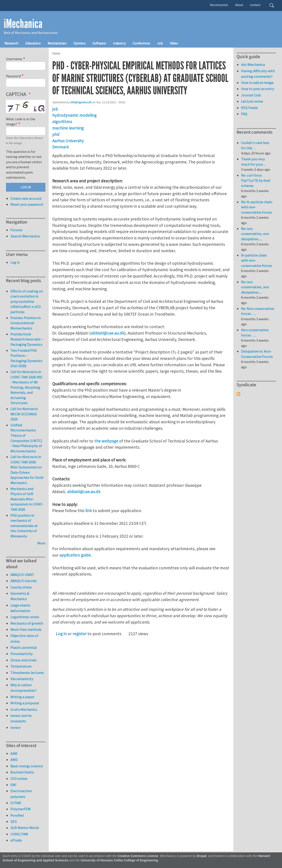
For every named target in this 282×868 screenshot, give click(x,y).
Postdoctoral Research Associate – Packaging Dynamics (27, 339)
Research (11, 43)
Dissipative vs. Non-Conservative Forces (257, 354)
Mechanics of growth (27, 623)
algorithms (62, 122)
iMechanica (23, 24)
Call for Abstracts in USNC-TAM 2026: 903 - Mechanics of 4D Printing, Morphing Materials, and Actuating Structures (26, 387)
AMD (14, 760)
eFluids (16, 840)
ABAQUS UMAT (22, 575)
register (80, 634)
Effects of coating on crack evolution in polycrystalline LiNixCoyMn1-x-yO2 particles (27, 302)
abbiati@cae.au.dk (108, 333)
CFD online (19, 779)
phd (56, 134)
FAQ (244, 114)
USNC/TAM (19, 834)
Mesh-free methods (26, 629)
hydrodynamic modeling (74, 115)
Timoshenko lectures (27, 673)
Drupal (202, 856)
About (239, 5)
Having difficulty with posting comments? (258, 74)
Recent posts (219, 5)
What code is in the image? (21, 122)
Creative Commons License (138, 856)
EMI (13, 785)
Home (56, 53)
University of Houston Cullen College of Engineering (119, 860)
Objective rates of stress (24, 638)
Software (99, 43)
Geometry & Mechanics (20, 596)
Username (14, 59)
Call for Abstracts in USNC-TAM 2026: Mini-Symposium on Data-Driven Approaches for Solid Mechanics (27, 470)
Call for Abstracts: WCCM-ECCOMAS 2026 (24, 414)
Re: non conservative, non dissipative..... (255, 287)
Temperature (21, 666)
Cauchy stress (21, 587)
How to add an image (257, 83)
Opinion (79, 43)
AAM (14, 753)
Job (160, 43)
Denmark (61, 147)
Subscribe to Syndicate (238, 394)
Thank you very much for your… (254, 162)
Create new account (26, 198)
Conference (141, 43)
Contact (255, 5)
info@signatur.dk (81, 102)
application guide (75, 555)
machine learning (68, 128)
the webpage (106, 441)
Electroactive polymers (21, 794)
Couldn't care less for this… (255, 145)
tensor (16, 727)
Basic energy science (27, 766)
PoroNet (17, 815)
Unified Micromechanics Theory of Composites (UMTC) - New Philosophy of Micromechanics (26, 438)
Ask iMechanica (253, 65)
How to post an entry (258, 89)
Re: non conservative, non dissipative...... (255, 234)
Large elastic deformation (20, 608)
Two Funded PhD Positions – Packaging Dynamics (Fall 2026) (26, 358)
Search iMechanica (25, 236)
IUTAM (16, 803)
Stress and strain (23, 660)
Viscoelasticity (22, 679)
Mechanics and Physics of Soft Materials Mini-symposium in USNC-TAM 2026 (27, 499)
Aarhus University (68, 141)
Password (13, 76)
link (88, 511)
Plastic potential (24, 648)
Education (33, 43)
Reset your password (27, 204)
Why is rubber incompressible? (23, 688)
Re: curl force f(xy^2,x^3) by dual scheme (256, 180)
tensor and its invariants (21, 718)
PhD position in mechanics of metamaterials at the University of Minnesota (24, 526)
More (41, 543)
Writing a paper (22, 697)
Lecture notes (252, 101)
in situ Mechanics (24, 709)
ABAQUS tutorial (23, 581)
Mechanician (57, 43)
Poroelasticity (21, 654)
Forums (16, 230)
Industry (119, 43)
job (55, 109)
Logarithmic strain (25, 617)
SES (14, 822)
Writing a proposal (25, 703)
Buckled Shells (22, 772)
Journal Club (251, 95)
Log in (61, 634)
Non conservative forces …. (255, 333)
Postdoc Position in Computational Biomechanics (25, 323)
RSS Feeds (249, 108)
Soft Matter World (24, 828)
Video (174, 43)
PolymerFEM (20, 809)
